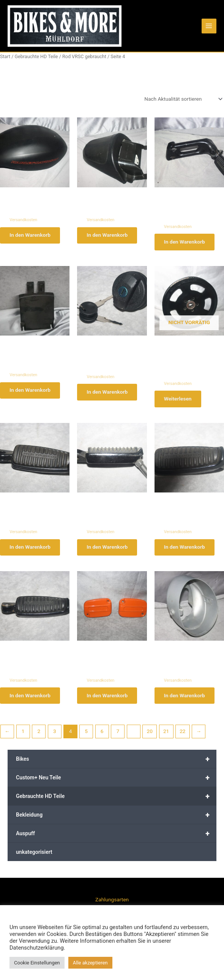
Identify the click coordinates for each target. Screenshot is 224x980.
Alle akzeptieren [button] (90, 963)
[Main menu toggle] (209, 26)
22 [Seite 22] (182, 735)
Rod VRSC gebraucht (84, 56)
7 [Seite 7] (118, 735)
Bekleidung (116, 819)
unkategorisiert (34, 856)
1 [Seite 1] (23, 735)
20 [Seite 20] (150, 735)
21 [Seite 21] (166, 735)
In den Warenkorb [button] (31, 236)
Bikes (116, 763)
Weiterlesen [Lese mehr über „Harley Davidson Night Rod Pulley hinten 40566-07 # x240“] (179, 400)
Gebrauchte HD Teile (116, 800)
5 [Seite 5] (86, 735)
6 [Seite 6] (102, 735)
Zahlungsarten (112, 899)
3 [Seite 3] (55, 735)
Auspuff (116, 837)
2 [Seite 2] (39, 735)
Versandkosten (23, 220)
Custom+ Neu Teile (116, 781)
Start (5, 56)
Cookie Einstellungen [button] (37, 963)
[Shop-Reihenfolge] (183, 99)
